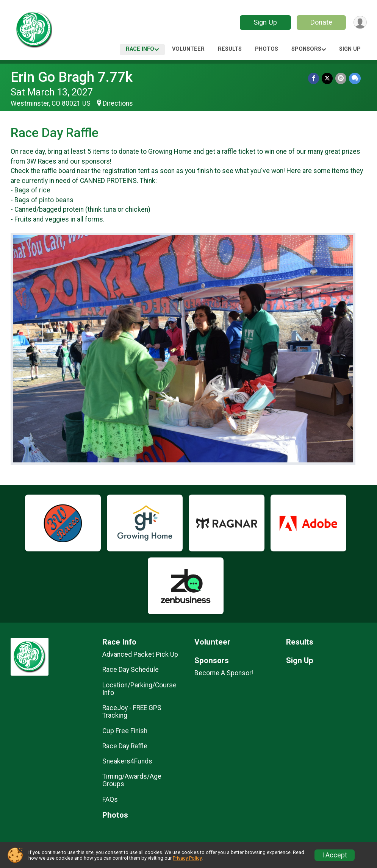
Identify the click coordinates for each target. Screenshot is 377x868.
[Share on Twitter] (328, 79)
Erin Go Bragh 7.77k (72, 77)
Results (230, 49)
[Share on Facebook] (315, 79)
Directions (118, 103)
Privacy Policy (187, 858)
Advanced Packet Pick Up (140, 654)
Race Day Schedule (131, 670)
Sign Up (264, 22)
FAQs (110, 799)
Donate (320, 22)
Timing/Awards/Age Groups (132, 780)
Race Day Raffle (125, 746)
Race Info (140, 49)
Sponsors (306, 49)
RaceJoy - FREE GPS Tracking (132, 712)
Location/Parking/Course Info (139, 689)
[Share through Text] (355, 79)
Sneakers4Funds (127, 761)
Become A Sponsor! (224, 673)
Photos (267, 49)
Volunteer (188, 49)
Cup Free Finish (125, 731)
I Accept (335, 855)
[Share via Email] (341, 79)
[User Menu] (360, 23)
